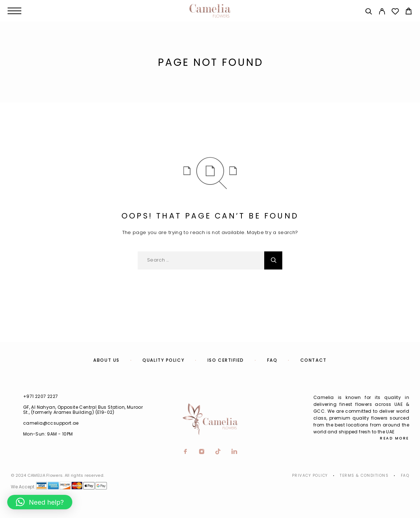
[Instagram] (202, 452)
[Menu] (14, 11)
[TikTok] (218, 452)
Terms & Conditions (364, 475)
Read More (395, 438)
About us (106, 360)
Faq (405, 475)
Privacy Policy (310, 475)
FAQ (272, 360)
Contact (314, 360)
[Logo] (210, 11)
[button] (40, 502)
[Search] (368, 12)
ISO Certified (226, 360)
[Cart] (409, 12)
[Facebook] (186, 452)
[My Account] (382, 12)
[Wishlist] (395, 12)
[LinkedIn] (234, 452)
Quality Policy (163, 360)
